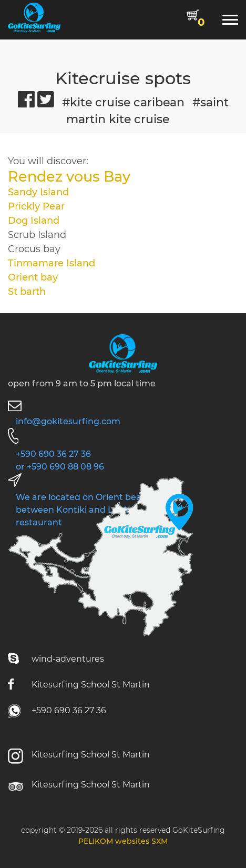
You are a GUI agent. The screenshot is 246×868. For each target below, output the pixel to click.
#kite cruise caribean (123, 102)
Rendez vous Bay (69, 177)
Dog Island (34, 221)
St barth (28, 292)
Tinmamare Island (52, 263)
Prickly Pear (36, 206)
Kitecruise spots (123, 78)
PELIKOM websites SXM (123, 841)
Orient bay (33, 277)
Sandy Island (38, 192)
